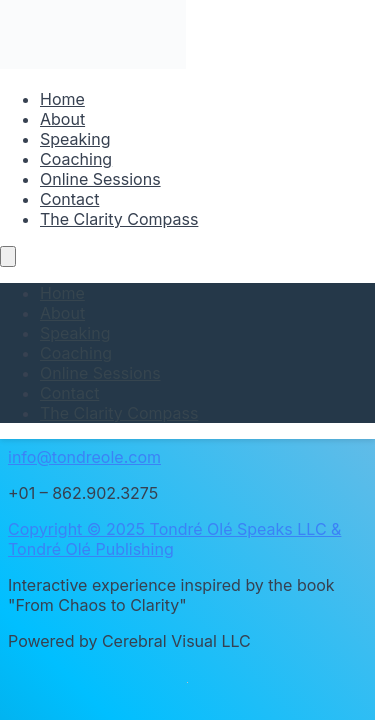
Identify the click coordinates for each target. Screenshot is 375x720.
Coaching (76, 159)
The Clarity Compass (119, 219)
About (62, 119)
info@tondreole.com (84, 457)
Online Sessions (100, 179)
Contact (69, 199)
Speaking (75, 139)
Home (62, 99)
